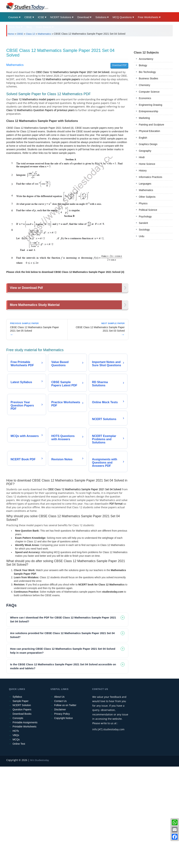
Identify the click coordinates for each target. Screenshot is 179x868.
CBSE (28, 17)
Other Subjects (147, 247)
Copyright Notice (64, 820)
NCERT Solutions (61, 17)
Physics (143, 254)
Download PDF (119, 115)
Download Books (22, 815)
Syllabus (17, 798)
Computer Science (149, 142)
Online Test (19, 845)
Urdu (141, 287)
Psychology (145, 267)
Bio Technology (147, 122)
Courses (13, 17)
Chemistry (144, 135)
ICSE (41, 17)
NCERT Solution (22, 807)
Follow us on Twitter (65, 807)
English (143, 188)
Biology (143, 116)
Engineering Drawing (150, 155)
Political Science (148, 260)
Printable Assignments (25, 824)
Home (11, 34)
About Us (59, 798)
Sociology (144, 280)
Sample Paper (21, 802)
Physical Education (149, 181)
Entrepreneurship (148, 162)
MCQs (16, 841)
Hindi (142, 208)
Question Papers (22, 811)
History (143, 221)
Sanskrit (143, 273)
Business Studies (148, 129)
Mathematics (44, 34)
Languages (145, 234)
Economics (145, 148)
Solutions (101, 17)
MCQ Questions (122, 17)
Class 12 (30, 34)
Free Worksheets (148, 17)
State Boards (44, 27)
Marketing (144, 168)
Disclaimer (60, 811)
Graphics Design (148, 194)
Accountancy (146, 109)
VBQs (16, 837)
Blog (29, 27)
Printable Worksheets (25, 828)
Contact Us (60, 802)
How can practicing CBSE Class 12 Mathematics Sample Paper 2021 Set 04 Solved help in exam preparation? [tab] (63, 752)
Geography (145, 201)
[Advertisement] (89, 66)
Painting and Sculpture (151, 175)
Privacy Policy (62, 815)
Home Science (147, 214)
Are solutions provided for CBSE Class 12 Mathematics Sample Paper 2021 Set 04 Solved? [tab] (62, 737)
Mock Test (14, 27)
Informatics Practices (150, 227)
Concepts (18, 820)
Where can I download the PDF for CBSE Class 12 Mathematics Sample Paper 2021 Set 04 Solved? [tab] (63, 721)
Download (83, 17)
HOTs (16, 832)
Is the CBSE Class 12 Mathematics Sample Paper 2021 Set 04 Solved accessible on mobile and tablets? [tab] (63, 768)
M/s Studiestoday (40, 862)
